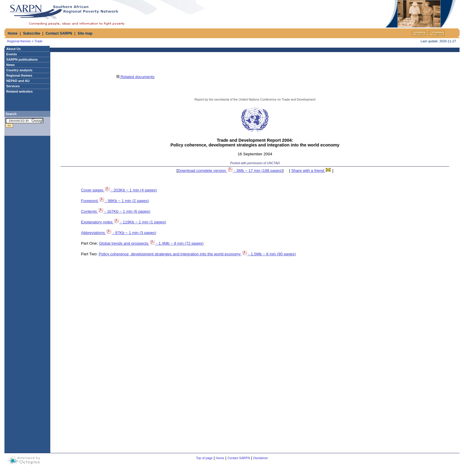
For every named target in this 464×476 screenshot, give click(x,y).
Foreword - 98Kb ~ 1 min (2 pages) (115, 201)
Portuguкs (437, 33)
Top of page (204, 458)
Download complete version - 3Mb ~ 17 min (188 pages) (230, 171)
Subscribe (32, 33)
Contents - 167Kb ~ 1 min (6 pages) (116, 211)
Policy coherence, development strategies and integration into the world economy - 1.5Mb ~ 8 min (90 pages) (197, 254)
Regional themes (19, 41)
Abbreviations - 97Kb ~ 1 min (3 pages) (119, 233)
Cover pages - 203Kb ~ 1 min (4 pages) (119, 190)
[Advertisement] (315, 14)
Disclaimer (261, 458)
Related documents (136, 77)
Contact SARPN (59, 33)
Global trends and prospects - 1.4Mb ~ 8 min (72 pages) (151, 243)
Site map (85, 33)
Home (13, 33)
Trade (38, 41)
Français (419, 33)
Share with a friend (311, 171)
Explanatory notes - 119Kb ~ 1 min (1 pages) (124, 222)
